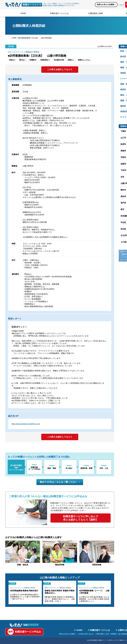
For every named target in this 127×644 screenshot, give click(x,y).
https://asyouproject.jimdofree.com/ (26, 424)
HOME (23, 13)
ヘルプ (121, 5)
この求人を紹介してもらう (60, 69)
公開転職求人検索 (95, 13)
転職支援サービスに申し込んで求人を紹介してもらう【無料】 (81, 518)
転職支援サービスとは (59, 13)
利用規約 (114, 634)
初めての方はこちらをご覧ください (60, 482)
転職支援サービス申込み (24, 632)
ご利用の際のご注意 (102, 634)
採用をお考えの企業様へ (106, 5)
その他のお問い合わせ (86, 634)
